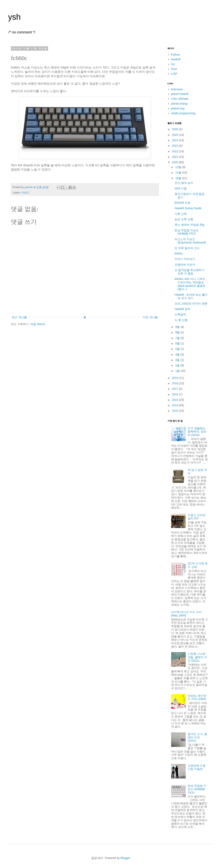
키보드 (25, 193)
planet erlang (179, 104)
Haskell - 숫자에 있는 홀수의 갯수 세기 (191, 296)
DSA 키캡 (181, 188)
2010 (175, 411)
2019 (175, 378)
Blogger (125, 858)
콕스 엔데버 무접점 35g (189, 225)
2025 (175, 135)
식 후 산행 (181, 320)
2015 (175, 400)
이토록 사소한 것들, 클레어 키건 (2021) (197, 657)
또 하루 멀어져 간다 (187, 248)
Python (176, 55)
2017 (175, 389)
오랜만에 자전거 (185, 265)
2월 (178, 365)
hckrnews (177, 89)
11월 (179, 173)
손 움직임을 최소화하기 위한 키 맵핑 (190, 272)
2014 (175, 405)
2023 (175, 146)
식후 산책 (181, 214)
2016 (175, 394)
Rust (174, 69)
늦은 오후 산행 (184, 219)
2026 (175, 129)
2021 (175, 157)
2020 (175, 162)
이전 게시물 (150, 317)
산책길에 (180, 314)
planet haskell (180, 94)
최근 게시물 (19, 317)
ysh (14, 17)
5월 (178, 349)
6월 (178, 343)
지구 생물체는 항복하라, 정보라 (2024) (197, 432)
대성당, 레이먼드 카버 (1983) (197, 697)
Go (173, 64)
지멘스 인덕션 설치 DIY (197, 517)
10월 (179, 178)
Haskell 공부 (182, 309)
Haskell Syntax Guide (188, 208)
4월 (178, 354)
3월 (178, 360)
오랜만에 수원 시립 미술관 (197, 767)
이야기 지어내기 (185, 259)
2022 (175, 151)
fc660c (179, 254)
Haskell (176, 59)
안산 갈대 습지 (184, 183)
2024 (175, 140)
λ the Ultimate (180, 99)
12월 (179, 167)
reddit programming (183, 113)
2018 (175, 383)
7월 (178, 338)
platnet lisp (178, 108)
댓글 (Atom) (38, 324)
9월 (178, 327)
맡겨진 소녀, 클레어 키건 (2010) (197, 737)
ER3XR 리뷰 (183, 203)
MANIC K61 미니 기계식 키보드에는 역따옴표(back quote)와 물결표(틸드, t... (190, 284)
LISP (174, 74)
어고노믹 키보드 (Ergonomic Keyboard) (190, 241)
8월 (178, 332)
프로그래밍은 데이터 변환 (191, 304)
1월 (178, 371)
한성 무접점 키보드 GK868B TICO (187, 232)
